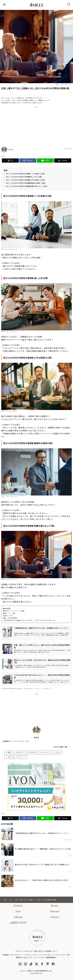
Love (18, 912)
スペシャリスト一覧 (62, 955)
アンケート (21, 757)
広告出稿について (51, 951)
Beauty (55, 906)
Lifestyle (18, 917)
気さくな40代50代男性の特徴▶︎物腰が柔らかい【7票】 (27, 186)
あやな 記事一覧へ (61, 747)
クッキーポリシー (47, 955)
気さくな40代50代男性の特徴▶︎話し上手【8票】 (25, 177)
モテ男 (32, 752)
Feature (55, 917)
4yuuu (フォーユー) (30, 957)
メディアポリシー (17, 955)
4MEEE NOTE (18, 923)
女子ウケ (20, 752)
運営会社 (19, 957)
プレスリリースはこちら (24, 951)
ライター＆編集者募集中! (48, 957)
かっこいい (45, 752)
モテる (58, 752)
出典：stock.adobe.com (64, 84)
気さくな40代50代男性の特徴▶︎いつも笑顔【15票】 (26, 174)
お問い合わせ (38, 951)
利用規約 (6, 955)
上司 (9, 757)
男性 (9, 752)
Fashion (18, 906)
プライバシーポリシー (32, 955)
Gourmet (55, 912)
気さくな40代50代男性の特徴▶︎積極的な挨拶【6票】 (26, 183)
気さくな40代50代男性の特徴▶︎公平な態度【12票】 (26, 180)
